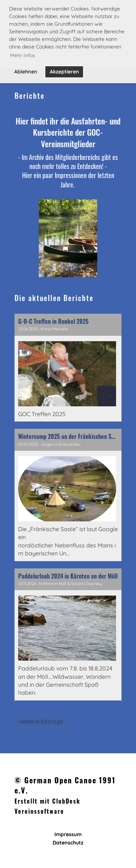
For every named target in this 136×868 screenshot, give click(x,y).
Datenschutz (68, 843)
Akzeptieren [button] (64, 72)
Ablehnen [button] (26, 72)
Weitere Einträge (41, 721)
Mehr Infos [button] (23, 55)
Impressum (68, 834)
